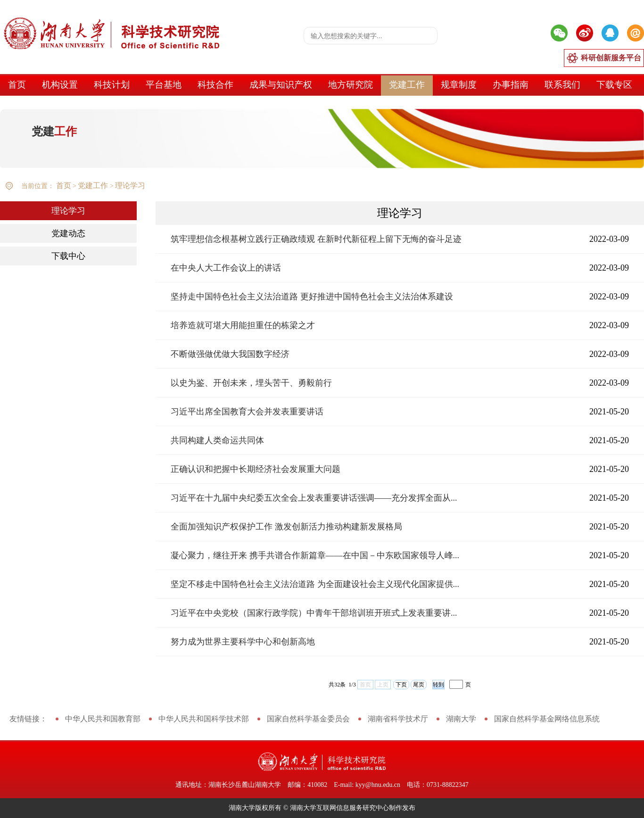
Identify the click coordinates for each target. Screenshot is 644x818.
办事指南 (511, 85)
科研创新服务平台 (611, 58)
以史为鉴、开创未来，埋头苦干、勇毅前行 (251, 383)
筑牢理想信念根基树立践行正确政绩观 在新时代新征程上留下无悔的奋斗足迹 (316, 239)
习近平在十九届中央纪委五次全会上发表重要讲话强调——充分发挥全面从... (314, 498)
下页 (401, 685)
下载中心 (68, 256)
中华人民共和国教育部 (103, 719)
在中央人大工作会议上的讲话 (226, 268)
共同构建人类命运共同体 (217, 440)
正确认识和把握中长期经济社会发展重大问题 (256, 469)
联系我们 (562, 85)
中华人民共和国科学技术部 (204, 719)
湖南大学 (461, 719)
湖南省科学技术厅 (398, 719)
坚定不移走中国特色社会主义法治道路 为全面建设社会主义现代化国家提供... (315, 584)
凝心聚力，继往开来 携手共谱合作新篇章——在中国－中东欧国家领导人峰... (315, 555)
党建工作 (407, 85)
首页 (17, 85)
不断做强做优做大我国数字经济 (230, 354)
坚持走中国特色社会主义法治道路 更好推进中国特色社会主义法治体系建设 (312, 297)
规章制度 (459, 85)
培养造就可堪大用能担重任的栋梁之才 (243, 325)
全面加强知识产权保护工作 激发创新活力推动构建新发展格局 (286, 527)
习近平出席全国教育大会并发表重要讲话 (247, 412)
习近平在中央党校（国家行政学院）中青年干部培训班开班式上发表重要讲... (314, 613)
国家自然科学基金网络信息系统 (547, 719)
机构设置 (60, 85)
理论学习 (130, 186)
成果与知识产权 (281, 85)
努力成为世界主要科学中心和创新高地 (243, 642)
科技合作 (215, 85)
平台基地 (164, 85)
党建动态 (68, 233)
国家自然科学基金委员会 (308, 719)
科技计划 (112, 85)
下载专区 (614, 85)
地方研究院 (351, 85)
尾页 (419, 685)
